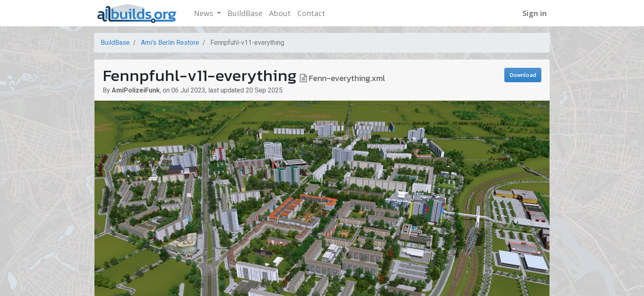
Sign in (535, 13)
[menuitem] (245, 13)
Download (523, 75)
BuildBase (115, 43)
